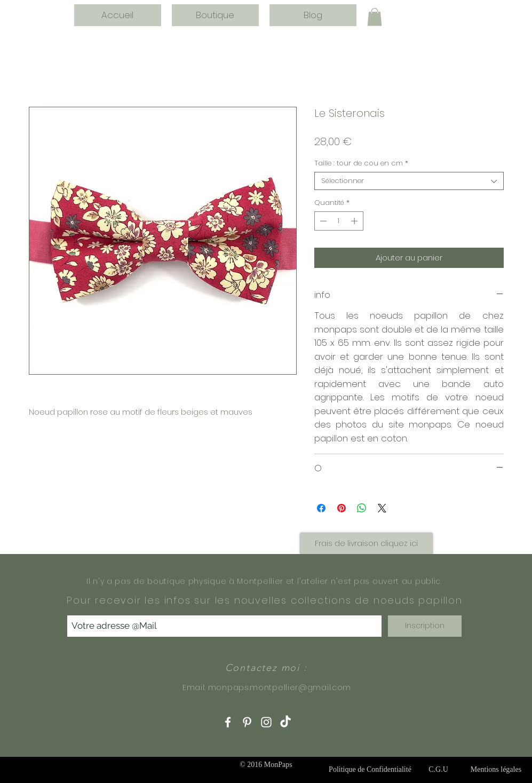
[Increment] (355, 221)
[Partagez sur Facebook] (321, 508)
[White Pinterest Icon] (247, 722)
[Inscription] (425, 626)
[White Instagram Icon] (266, 722)
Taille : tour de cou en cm (361, 163)
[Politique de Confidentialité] (370, 770)
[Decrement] (322, 221)
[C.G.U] (439, 770)
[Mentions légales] (496, 770)
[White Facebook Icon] (228, 722)
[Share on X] (382, 508)
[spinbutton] (339, 221)
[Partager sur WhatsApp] (362, 508)
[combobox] (409, 181)
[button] (375, 17)
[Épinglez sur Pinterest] (342, 508)
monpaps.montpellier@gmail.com (280, 687)
